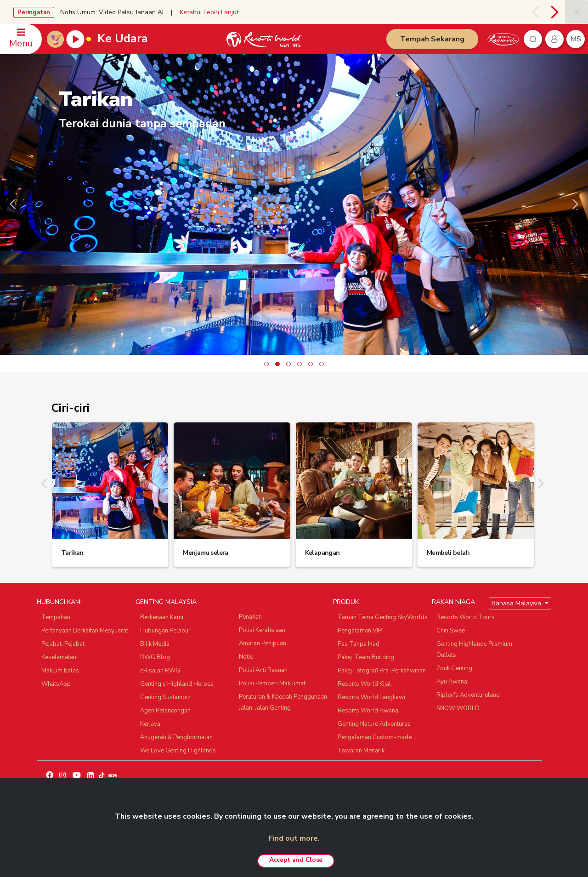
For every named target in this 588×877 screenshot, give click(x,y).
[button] (266, 364)
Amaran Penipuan (263, 644)
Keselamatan (59, 657)
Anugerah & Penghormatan (176, 737)
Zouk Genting (454, 668)
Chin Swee (451, 631)
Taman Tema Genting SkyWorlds (383, 617)
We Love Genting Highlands (178, 751)
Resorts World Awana (368, 711)
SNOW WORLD (458, 708)
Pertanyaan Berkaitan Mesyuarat (85, 631)
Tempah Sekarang (432, 39)
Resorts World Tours (466, 617)
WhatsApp (56, 684)
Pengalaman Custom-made (375, 737)
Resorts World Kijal (364, 684)
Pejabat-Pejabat (63, 644)
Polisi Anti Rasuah (263, 670)
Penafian (250, 617)
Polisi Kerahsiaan (262, 630)
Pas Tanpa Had (359, 644)
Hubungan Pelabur (165, 631)
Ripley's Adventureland (468, 695)
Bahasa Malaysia (517, 603)
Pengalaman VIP (360, 631)
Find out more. (294, 838)
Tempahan (56, 617)
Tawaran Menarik (361, 751)
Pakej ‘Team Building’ (367, 657)
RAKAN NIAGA (453, 602)
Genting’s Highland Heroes (177, 684)
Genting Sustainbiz (165, 697)
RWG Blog (155, 657)
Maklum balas (60, 671)
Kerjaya (150, 724)
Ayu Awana (452, 682)
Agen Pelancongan (165, 711)
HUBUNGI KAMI (59, 602)
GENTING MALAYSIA (166, 602)
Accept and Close (296, 860)
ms (576, 39)
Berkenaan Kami (162, 617)
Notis (246, 657)
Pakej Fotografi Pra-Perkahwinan (382, 671)
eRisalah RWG (160, 671)
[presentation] (535, 12)
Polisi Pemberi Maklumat (272, 683)
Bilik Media (155, 644)
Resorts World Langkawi (371, 697)
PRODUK (346, 602)
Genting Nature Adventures (374, 724)
